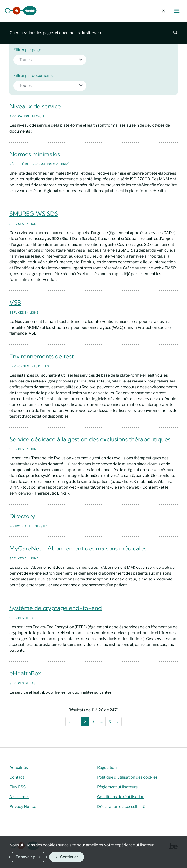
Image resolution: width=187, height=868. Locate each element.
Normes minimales (35, 154)
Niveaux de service (35, 106)
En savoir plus (28, 857)
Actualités (19, 768)
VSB (15, 302)
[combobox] (50, 60)
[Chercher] (172, 33)
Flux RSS (18, 787)
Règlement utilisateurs (117, 787)
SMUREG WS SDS (34, 214)
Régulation (107, 768)
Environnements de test (42, 356)
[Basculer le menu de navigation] (177, 11)
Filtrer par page (27, 50)
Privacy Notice (23, 807)
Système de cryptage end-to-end (56, 608)
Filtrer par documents (33, 76)
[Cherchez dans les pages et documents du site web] (89, 33)
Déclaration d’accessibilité (121, 807)
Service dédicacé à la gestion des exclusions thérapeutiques (90, 439)
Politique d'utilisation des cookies (127, 777)
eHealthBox (25, 673)
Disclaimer (19, 797)
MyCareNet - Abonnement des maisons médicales (78, 548)
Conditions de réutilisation (121, 797)
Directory (22, 516)
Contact (17, 777)
